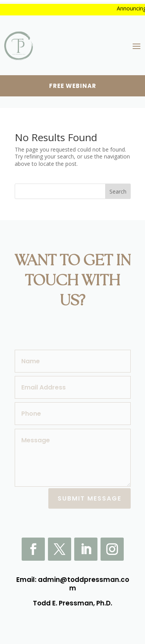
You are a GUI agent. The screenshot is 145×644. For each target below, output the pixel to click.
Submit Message (90, 498)
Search (118, 191)
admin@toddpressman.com (84, 584)
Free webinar (73, 86)
